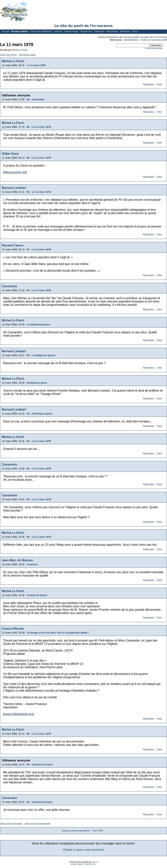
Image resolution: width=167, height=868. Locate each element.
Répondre (149, 84)
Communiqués (71, 31)
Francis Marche (13, 629)
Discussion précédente (38, 824)
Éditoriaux (99, 31)
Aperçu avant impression (76, 831)
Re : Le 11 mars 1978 (39, 127)
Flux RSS (98, 831)
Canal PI (58, 31)
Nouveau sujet (27, 55)
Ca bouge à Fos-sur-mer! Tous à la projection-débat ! (58, 633)
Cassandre (9, 286)
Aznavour (32, 564)
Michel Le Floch (20, 50)
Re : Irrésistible (35, 99)
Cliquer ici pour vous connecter (83, 850)
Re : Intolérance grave (39, 414)
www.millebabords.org (18, 714)
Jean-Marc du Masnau (17, 560)
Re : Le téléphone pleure (41, 355)
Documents (112, 31)
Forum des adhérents (41, 31)
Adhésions (125, 31)
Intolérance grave (37, 383)
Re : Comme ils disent (39, 764)
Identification (131, 40)
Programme (86, 31)
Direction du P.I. (91, 864)
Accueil (5, 31)
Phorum (95, 862)
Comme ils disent (37, 595)
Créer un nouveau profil (154, 40)
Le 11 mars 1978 (36, 65)
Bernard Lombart (14, 188)
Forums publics (20, 31)
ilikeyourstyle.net (15, 172)
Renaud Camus (13, 245)
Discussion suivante (11, 824)
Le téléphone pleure (38, 324)
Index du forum (8, 55)
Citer (159, 84)
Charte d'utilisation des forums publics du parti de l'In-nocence (132, 37)
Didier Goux (10, 154)
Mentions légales (77, 864)
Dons (135, 31)
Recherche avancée (154, 48)
